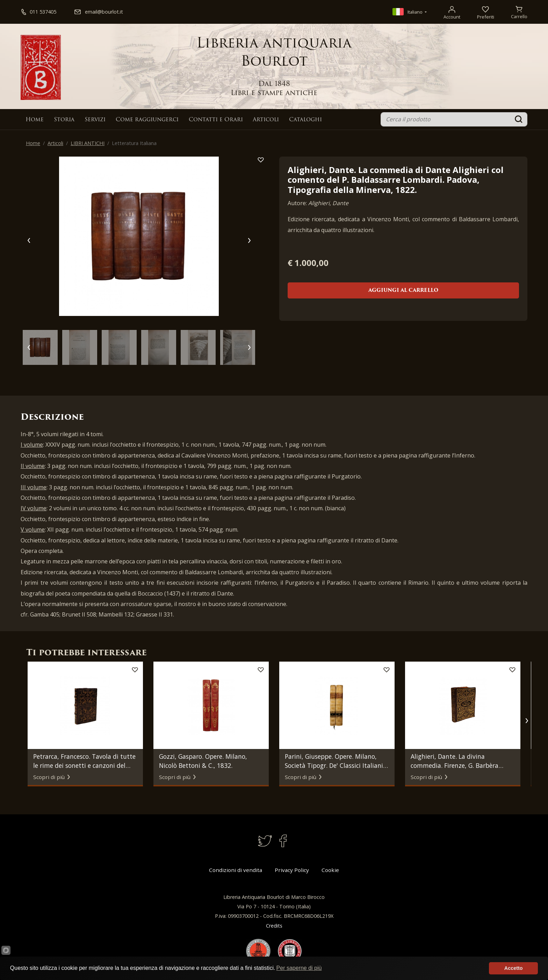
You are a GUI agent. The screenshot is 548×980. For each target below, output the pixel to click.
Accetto (514, 968)
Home (35, 120)
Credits (274, 926)
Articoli (266, 120)
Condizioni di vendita (236, 870)
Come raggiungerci (147, 120)
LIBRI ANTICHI (88, 143)
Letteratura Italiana (134, 143)
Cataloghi (305, 120)
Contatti (216, 120)
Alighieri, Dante (328, 203)
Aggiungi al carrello (403, 291)
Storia (64, 120)
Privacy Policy (292, 870)
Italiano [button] (408, 12)
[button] (527, 721)
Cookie (330, 870)
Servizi (95, 120)
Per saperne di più (299, 968)
